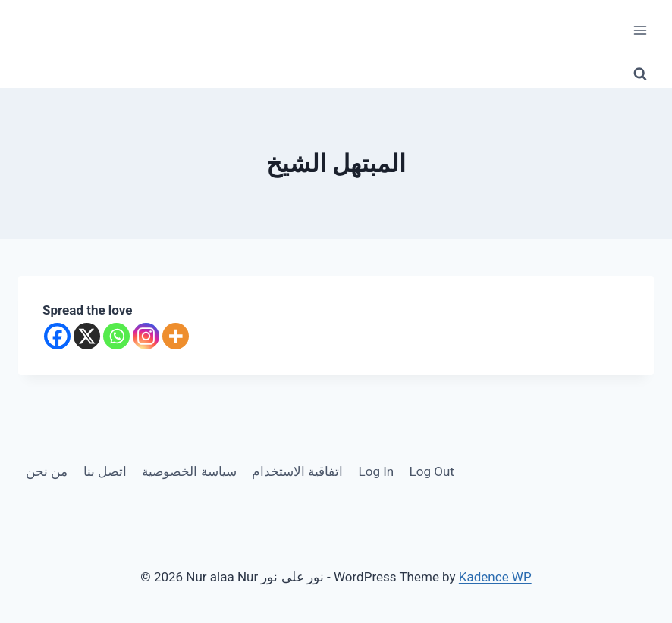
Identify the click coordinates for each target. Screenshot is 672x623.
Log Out (432, 471)
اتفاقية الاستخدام (297, 471)
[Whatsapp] (116, 336)
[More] (176, 336)
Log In (377, 471)
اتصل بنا (105, 471)
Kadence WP (495, 577)
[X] (87, 336)
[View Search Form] (640, 74)
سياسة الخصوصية (189, 471)
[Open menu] (640, 30)
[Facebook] (57, 336)
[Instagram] (146, 336)
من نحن (47, 471)
